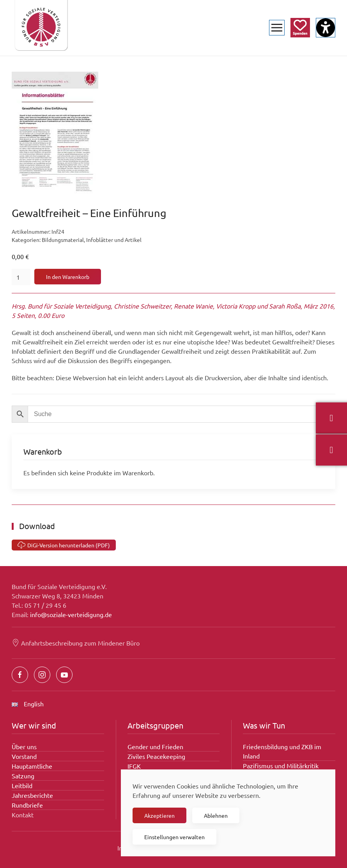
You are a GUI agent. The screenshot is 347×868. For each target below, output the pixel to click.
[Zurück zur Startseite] (41, 28)
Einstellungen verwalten (174, 837)
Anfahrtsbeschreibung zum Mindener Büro (76, 643)
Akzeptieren (159, 815)
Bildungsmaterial (63, 240)
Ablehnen (216, 815)
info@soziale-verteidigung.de (71, 614)
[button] (277, 28)
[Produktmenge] (21, 277)
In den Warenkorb (68, 277)
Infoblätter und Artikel (114, 240)
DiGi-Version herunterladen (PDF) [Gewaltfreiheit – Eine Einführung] (64, 545)
